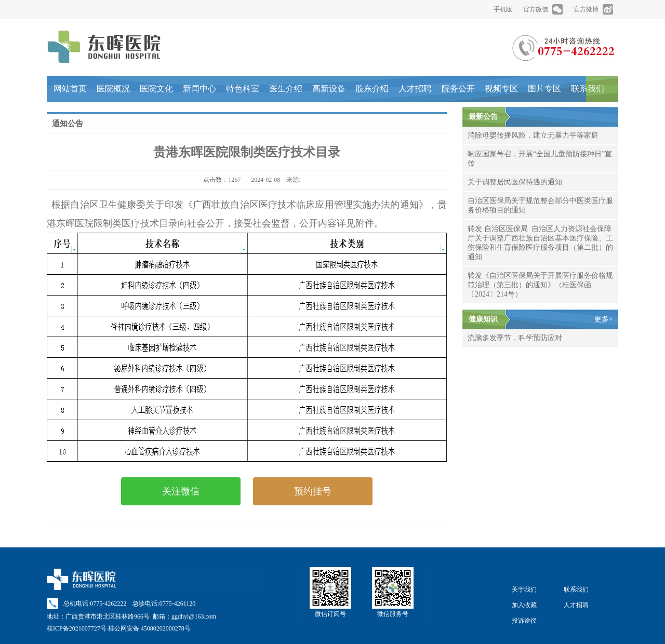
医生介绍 (286, 89)
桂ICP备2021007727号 (77, 628)
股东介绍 (372, 89)
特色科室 (243, 89)
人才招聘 (415, 89)
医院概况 (113, 89)
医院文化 (156, 89)
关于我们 (524, 589)
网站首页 (70, 89)
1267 (234, 180)
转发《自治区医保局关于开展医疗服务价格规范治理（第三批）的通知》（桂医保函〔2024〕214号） (540, 285)
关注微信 (181, 491)
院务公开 (458, 89)
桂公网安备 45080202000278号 (149, 628)
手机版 (503, 9)
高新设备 (329, 89)
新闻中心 (199, 89)
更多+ (604, 319)
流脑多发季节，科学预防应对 (515, 338)
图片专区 (544, 89)
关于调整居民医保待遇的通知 (515, 182)
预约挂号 (313, 491)
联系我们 (588, 89)
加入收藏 (524, 605)
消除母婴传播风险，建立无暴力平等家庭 (533, 135)
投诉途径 (524, 621)
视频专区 (501, 89)
